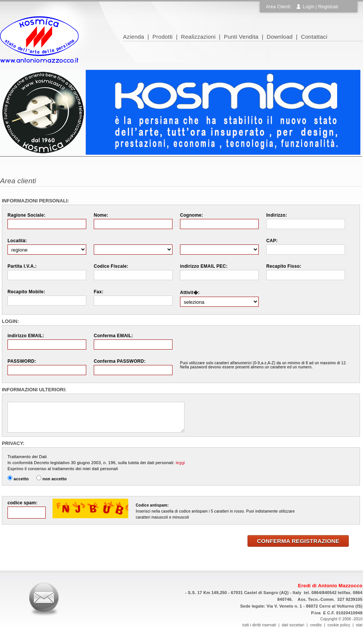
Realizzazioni (198, 37)
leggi (181, 463)
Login (308, 7)
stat (359, 625)
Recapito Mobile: (26, 292)
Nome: (101, 215)
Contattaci (314, 37)
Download (280, 37)
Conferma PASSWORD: (120, 361)
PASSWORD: (22, 361)
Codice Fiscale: (111, 266)
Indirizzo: (277, 215)
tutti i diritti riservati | (262, 625)
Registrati (328, 7)
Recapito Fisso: (284, 266)
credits (316, 625)
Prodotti (162, 37)
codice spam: (22, 503)
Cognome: (192, 215)
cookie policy (339, 625)
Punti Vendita (241, 37)
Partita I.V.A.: (22, 266)
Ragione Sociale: (26, 215)
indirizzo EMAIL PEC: (204, 266)
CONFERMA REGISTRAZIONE (298, 541)
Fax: (99, 292)
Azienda (133, 37)
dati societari (293, 625)
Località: (17, 241)
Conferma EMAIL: (113, 336)
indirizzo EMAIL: (26, 336)
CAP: (272, 241)
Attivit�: (190, 293)
